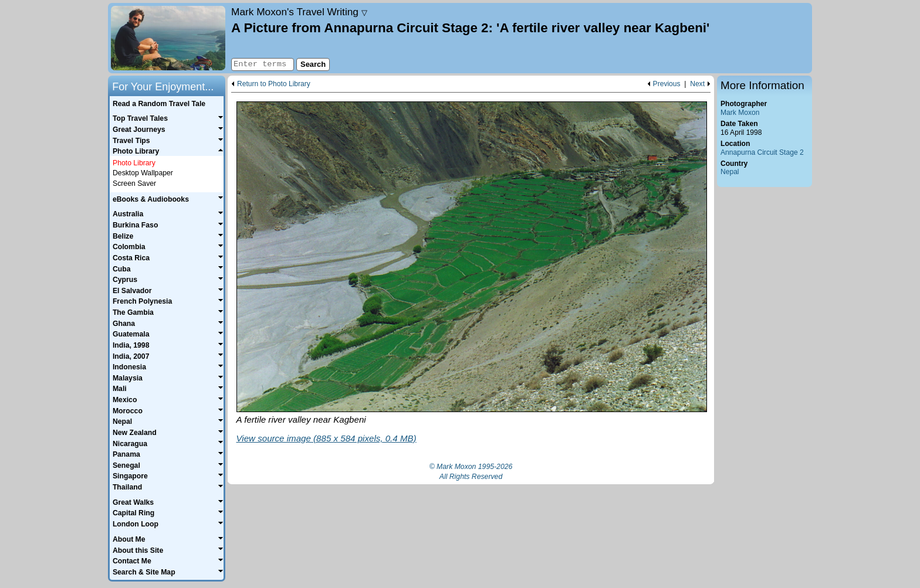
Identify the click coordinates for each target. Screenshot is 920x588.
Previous (667, 84)
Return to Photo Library (274, 84)
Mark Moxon (740, 113)
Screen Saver (134, 183)
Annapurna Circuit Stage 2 (762, 152)
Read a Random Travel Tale (159, 104)
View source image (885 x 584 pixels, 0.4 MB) (327, 438)
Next (697, 84)
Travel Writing (299, 12)
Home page (168, 38)
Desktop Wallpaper (143, 173)
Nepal (730, 172)
